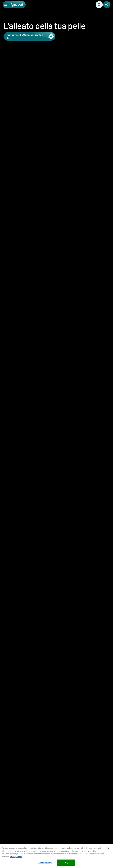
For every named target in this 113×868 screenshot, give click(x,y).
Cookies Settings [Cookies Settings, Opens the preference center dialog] (45, 862)
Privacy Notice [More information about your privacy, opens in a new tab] (16, 857)
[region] (56, 856)
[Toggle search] (99, 5)
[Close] (108, 848)
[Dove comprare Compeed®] (107, 5)
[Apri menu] (6, 5)
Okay (66, 862)
